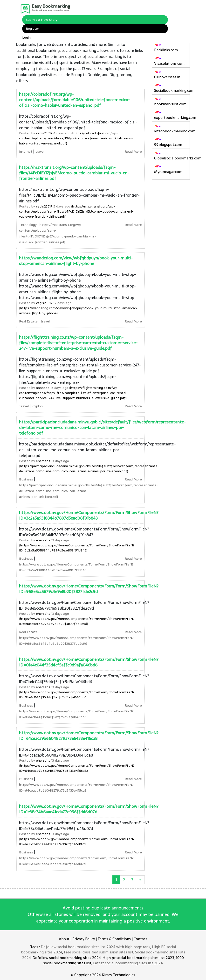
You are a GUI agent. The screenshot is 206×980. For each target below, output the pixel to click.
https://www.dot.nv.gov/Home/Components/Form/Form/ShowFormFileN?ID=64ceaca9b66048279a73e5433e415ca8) (77, 768)
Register (32, 29)
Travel (24, 406)
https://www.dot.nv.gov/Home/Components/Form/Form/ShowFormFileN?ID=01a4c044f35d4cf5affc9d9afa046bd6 (89, 662)
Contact (140, 939)
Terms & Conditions (114, 939)
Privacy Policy (84, 939)
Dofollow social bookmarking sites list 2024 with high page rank (96, 947)
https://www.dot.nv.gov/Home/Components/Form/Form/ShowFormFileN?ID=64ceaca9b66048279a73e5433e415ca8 (89, 736)
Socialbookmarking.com (172, 88)
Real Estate (28, 321)
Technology (28, 225)
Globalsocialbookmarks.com (172, 156)
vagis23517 (44, 133)
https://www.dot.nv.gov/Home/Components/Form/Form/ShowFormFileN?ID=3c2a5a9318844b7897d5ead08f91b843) (77, 548)
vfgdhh (37, 406)
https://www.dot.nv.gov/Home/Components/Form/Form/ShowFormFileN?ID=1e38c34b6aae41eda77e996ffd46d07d (89, 809)
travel (40, 151)
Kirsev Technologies (118, 975)
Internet (26, 151)
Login (26, 37)
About (64, 939)
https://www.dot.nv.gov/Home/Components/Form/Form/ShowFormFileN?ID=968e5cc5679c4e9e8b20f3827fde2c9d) (77, 621)
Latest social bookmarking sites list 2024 (128, 963)
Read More (133, 151)
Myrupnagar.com (168, 170)
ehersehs (43, 461)
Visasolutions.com (169, 61)
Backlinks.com (166, 48)
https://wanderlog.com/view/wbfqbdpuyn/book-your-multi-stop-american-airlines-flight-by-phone (76, 261)
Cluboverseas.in (167, 75)
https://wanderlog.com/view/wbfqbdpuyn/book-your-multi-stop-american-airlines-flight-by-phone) (79, 311)
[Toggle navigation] (177, 8)
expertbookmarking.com (172, 115)
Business (26, 479)
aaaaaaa (43, 388)
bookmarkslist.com (170, 102)
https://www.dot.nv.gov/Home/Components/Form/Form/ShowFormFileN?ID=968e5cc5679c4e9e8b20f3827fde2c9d (89, 589)
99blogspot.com (168, 143)
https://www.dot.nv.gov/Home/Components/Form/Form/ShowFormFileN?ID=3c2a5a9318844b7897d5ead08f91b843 (89, 515)
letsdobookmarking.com (172, 129)
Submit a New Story (42, 20)
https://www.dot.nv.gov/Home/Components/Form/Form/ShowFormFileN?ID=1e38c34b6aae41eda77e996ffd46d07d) (77, 841)
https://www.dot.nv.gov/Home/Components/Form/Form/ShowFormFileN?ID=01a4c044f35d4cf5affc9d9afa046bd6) (77, 695)
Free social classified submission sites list (99, 952)
